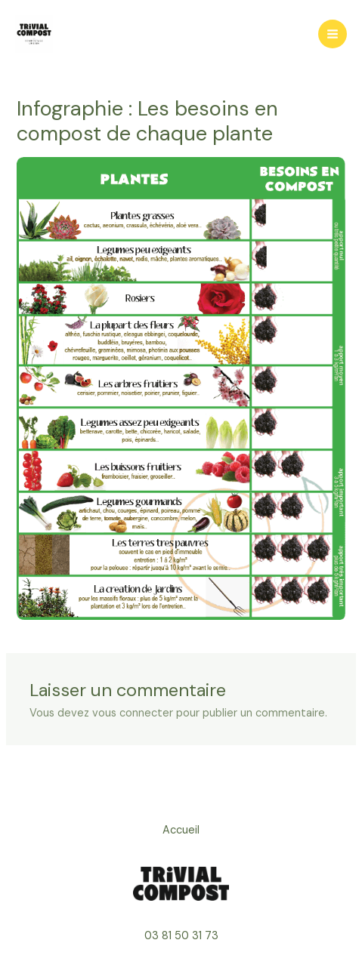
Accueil (181, 830)
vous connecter (133, 713)
